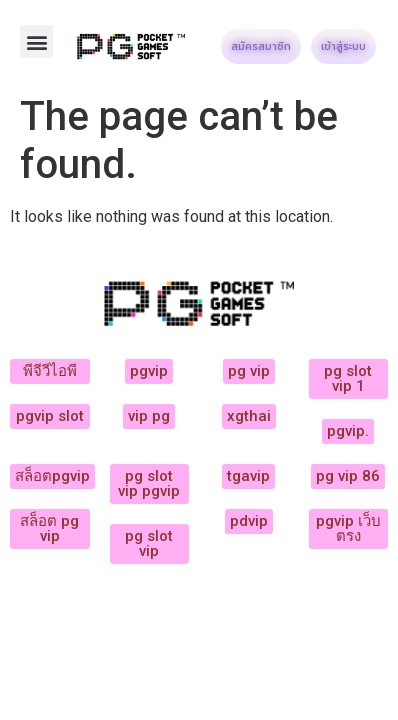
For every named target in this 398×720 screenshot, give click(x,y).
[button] (36, 41)
